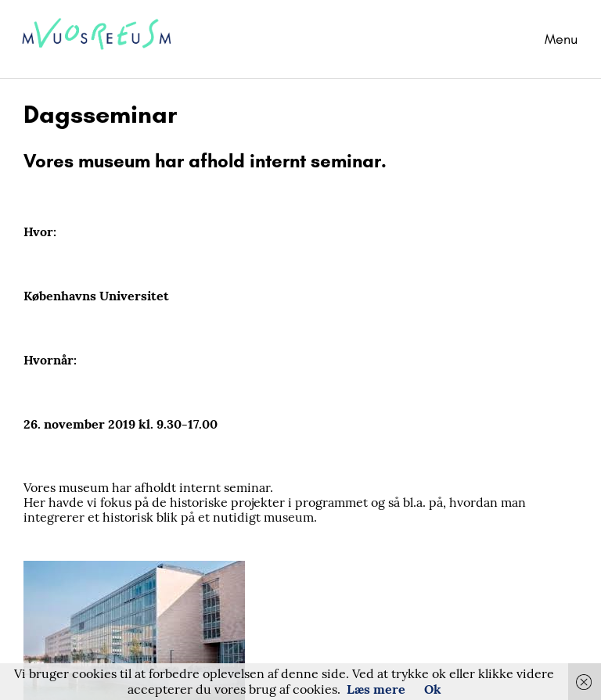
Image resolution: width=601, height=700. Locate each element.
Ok (433, 689)
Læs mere (376, 689)
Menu (561, 39)
